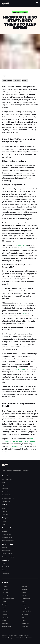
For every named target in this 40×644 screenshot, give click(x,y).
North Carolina (26, 598)
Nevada (24, 592)
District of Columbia (8, 598)
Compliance (6, 489)
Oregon (24, 605)
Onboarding (6, 492)
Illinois (4, 608)
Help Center (6, 573)
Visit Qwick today (17, 446)
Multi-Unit (5, 511)
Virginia (24, 620)
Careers (5, 524)
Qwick (24, 313)
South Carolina (26, 611)
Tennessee (25, 614)
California (5, 592)
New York (24, 595)
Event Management (8, 498)
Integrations (6, 501)
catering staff (21, 245)
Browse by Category (8, 540)
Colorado (5, 595)
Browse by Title (7, 534)
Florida (4, 602)
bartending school (17, 369)
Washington (25, 623)
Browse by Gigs (7, 550)
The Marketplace (7, 479)
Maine (4, 620)
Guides (4, 570)
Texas (23, 617)
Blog (3, 564)
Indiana (4, 611)
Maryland (5, 623)
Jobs (4, 482)
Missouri (24, 589)
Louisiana (5, 617)
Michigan (24, 586)
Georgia (5, 605)
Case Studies (6, 567)
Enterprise (5, 514)
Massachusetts (7, 627)
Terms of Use (19, 638)
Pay (3, 485)
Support (29, 638)
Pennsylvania (25, 608)
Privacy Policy (7, 638)
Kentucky (5, 614)
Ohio (23, 602)
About (4, 521)
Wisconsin (25, 627)
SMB (4, 508)
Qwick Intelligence (8, 495)
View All (5, 531)
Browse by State (7, 537)
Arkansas (5, 589)
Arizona (4, 586)
